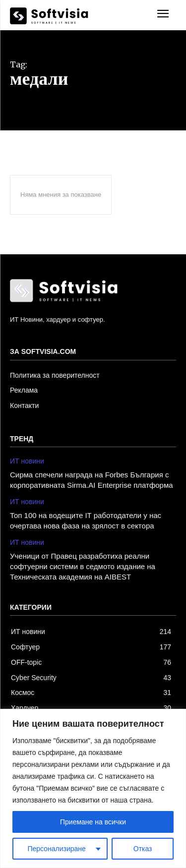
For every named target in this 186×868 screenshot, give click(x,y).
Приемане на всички (93, 822)
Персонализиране (56, 849)
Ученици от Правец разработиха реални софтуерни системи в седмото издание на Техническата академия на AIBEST (83, 566)
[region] (93, 788)
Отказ (143, 849)
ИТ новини (27, 461)
